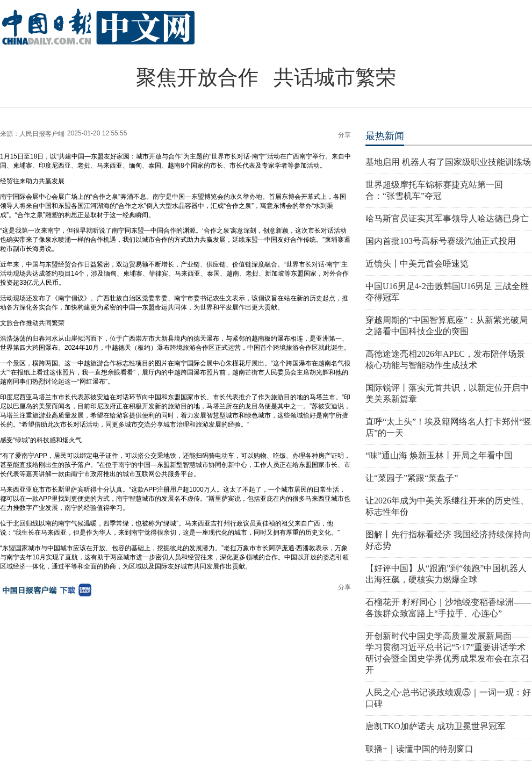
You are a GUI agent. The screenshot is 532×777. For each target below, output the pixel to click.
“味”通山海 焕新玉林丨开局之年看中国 (439, 455)
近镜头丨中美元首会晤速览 (417, 264)
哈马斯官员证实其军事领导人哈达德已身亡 (447, 218)
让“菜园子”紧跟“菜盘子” (412, 478)
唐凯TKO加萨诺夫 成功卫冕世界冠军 (436, 726)
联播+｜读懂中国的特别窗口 (419, 749)
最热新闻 (385, 136)
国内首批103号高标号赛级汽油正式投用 (441, 241)
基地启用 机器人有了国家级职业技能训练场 (448, 162)
